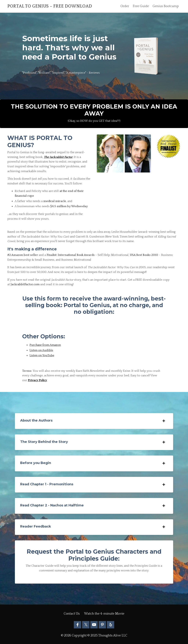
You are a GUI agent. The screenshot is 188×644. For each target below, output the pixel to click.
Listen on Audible (41, 350)
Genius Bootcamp (166, 6)
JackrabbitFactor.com (25, 284)
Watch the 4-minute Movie (104, 614)
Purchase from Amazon (45, 345)
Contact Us (72, 614)
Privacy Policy (37, 380)
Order (125, 6)
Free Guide (141, 6)
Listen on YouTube (42, 356)
